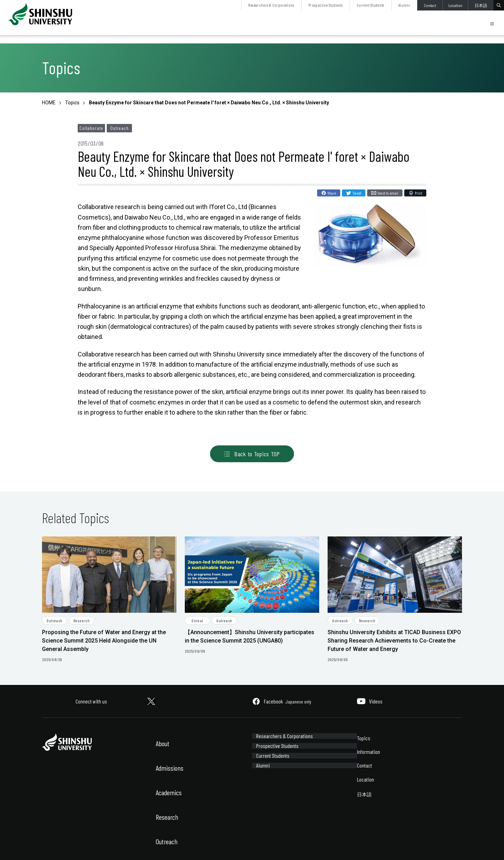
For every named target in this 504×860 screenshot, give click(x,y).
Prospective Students (325, 5)
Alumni (404, 5)
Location (455, 5)
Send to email (388, 193)
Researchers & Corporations (271, 5)
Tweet (357, 193)
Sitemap (89, 845)
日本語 (481, 5)
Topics (364, 738)
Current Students (370, 5)
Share (332, 193)
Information (369, 752)
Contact (430, 5)
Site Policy (51, 845)
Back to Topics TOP (252, 454)
